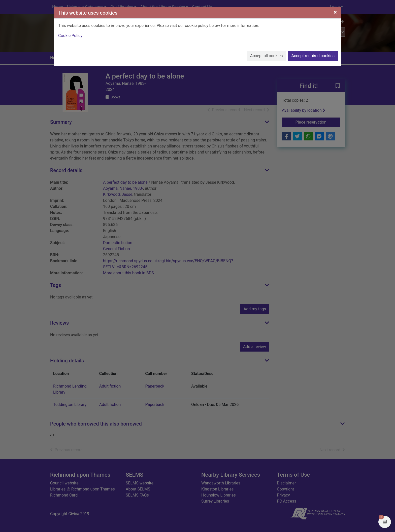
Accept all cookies (267, 56)
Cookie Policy (70, 36)
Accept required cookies (313, 56)
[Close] (335, 12)
